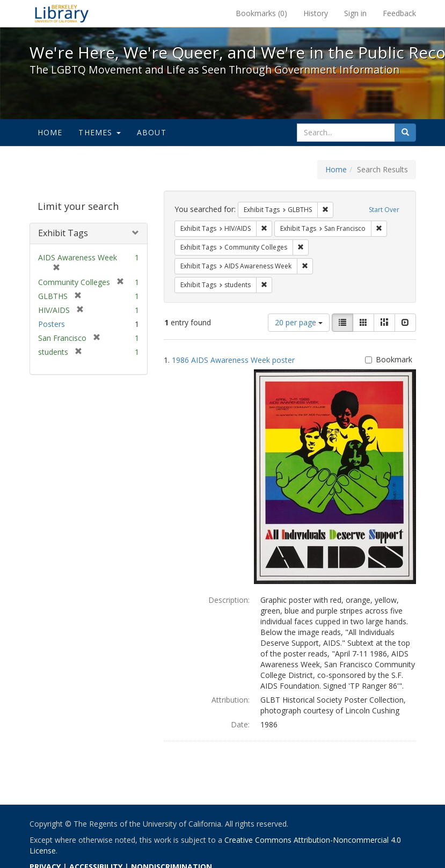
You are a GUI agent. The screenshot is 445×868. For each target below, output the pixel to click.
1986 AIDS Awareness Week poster (233, 360)
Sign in (355, 13)
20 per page (299, 322)
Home (50, 132)
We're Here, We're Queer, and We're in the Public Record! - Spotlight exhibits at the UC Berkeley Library (62, 13)
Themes (99, 132)
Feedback (399, 13)
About (152, 132)
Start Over (384, 210)
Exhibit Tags (63, 233)
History (316, 13)
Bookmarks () (261, 13)
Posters (52, 324)
